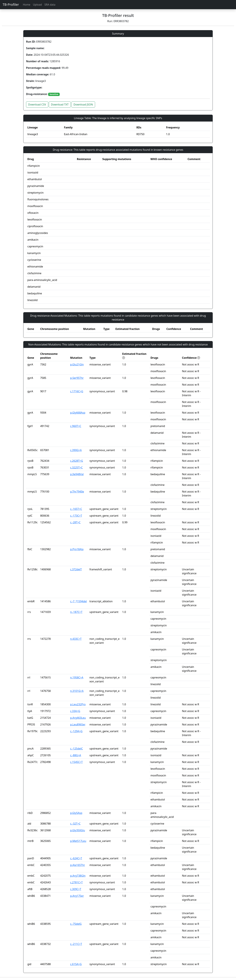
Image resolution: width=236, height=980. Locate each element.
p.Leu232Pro (78, 704)
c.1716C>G (77, 391)
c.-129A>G (76, 731)
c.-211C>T (76, 944)
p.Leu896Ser (78, 724)
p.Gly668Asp (78, 413)
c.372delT (76, 569)
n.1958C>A (77, 677)
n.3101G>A (77, 691)
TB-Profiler (11, 5)
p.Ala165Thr (78, 865)
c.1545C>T (76, 762)
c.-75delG (76, 924)
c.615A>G (76, 964)
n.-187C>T (76, 612)
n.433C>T (76, 639)
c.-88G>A (76, 755)
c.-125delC (77, 749)
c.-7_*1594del (79, 601)
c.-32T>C (75, 824)
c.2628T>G (77, 461)
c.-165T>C (76, 509)
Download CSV (37, 105)
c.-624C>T (76, 858)
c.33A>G (75, 711)
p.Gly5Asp (76, 813)
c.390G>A (76, 450)
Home (27, 5)
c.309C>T (76, 889)
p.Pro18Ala (77, 549)
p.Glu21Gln (77, 364)
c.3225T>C (76, 467)
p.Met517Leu (78, 841)
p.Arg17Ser (77, 896)
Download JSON (83, 105)
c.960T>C (76, 426)
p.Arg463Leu (78, 718)
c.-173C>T (76, 516)
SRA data (50, 5)
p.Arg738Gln (78, 876)
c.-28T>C (75, 522)
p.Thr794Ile (77, 492)
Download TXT (60, 105)
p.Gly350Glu (78, 830)
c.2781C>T (76, 882)
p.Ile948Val (77, 474)
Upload (37, 5)
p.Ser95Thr (77, 378)
